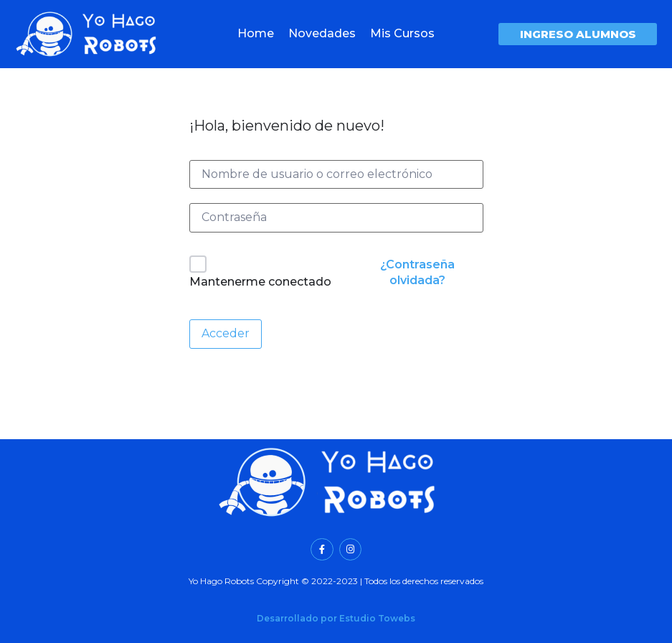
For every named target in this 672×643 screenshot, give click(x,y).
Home (256, 33)
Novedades (322, 33)
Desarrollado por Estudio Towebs (336, 618)
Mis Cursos (402, 33)
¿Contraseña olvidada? (417, 272)
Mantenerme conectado (260, 282)
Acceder (226, 333)
